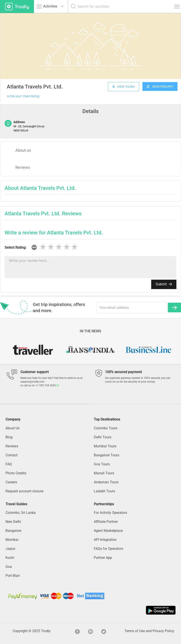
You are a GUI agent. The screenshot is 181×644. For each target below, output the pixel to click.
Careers (11, 482)
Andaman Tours (106, 482)
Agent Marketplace (108, 531)
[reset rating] (34, 247)
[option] (90, 46)
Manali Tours (104, 473)
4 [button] (87, 352)
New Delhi (13, 522)
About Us (12, 428)
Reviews (23, 167)
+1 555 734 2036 (47, 385)
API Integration (105, 540)
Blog (9, 437)
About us (23, 150)
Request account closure (24, 491)
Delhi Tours (103, 437)
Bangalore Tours (106, 455)
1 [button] (67, 352)
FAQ (9, 464)
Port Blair (13, 576)
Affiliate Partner (106, 522)
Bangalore (13, 531)
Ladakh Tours (104, 491)
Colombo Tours (106, 428)
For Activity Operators (110, 513)
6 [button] (100, 352)
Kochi (10, 558)
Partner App (103, 558)
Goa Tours (102, 464)
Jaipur (10, 549)
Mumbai (12, 540)
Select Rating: (15, 247)
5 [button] (94, 352)
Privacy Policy (163, 631)
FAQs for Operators (108, 549)
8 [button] (114, 352)
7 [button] (107, 352)
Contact (12, 455)
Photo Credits (16, 473)
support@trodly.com (32, 382)
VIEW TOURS (124, 87)
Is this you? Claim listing (23, 96)
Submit (164, 284)
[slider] (59, 247)
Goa (9, 567)
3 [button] (81, 352)
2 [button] (74, 352)
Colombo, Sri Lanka (21, 513)
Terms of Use (135, 631)
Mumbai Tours (105, 446)
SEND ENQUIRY (160, 86)
